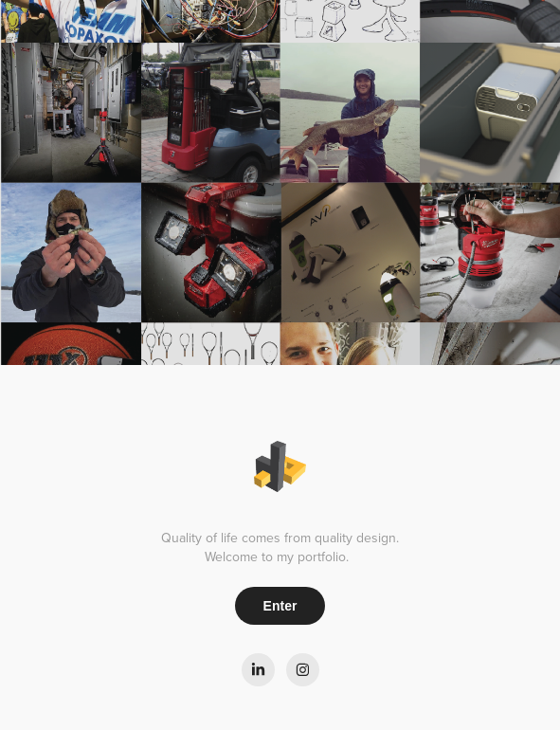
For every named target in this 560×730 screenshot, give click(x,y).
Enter (280, 606)
